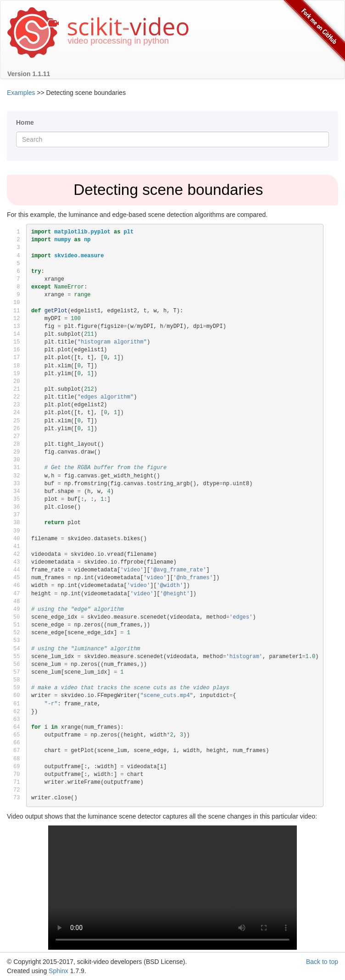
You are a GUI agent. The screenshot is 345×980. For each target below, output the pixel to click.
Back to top (322, 962)
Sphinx (58, 971)
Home (25, 122)
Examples (21, 93)
